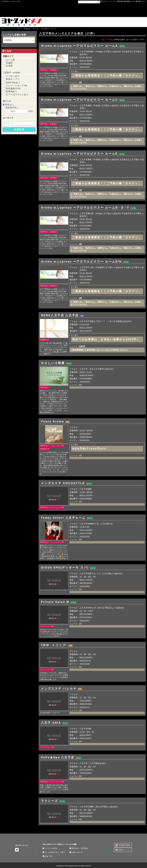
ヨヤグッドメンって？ (110, 1)
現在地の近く (12, 108)
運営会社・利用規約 (79, 848)
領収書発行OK (13, 89)
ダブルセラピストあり (17, 94)
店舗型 (9, 63)
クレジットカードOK (17, 86)
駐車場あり (12, 92)
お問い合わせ (76, 852)
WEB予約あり (13, 83)
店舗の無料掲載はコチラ (127, 1)
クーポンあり (13, 76)
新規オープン (13, 79)
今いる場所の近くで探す (54, 852)
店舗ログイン (142, 1)
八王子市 (8, 40)
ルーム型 (10, 60)
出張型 (9, 66)
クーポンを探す (50, 848)
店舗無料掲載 (123, 845)
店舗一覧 (47, 856)
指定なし (10, 105)
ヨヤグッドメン (22, 845)
